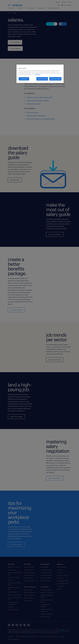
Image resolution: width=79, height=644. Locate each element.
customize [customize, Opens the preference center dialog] (24, 79)
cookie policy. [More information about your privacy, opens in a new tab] (38, 74)
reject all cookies (42, 79)
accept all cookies (55, 79)
